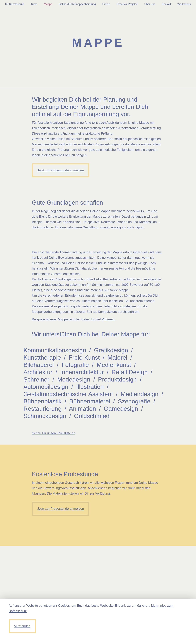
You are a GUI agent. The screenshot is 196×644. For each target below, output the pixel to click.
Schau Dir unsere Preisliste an (54, 433)
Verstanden (22, 626)
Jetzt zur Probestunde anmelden (61, 170)
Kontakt (166, 4)
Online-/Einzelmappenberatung (77, 4)
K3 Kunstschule (15, 4)
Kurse (34, 4)
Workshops (184, 4)
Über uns (150, 4)
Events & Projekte (127, 4)
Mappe (48, 4)
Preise (106, 4)
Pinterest (108, 319)
